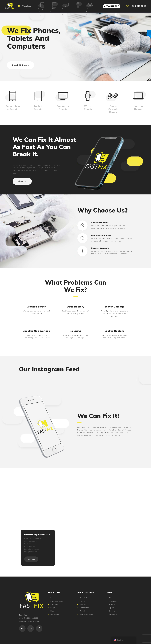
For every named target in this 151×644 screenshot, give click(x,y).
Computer (84, 608)
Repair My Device (20, 65)
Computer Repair (65, 12)
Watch (83, 611)
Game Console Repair (89, 12)
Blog (52, 611)
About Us (54, 604)
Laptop (83, 604)
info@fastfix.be (31, 552)
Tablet (83, 601)
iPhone (112, 598)
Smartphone (85, 598)
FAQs (53, 608)
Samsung (113, 601)
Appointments (57, 601)
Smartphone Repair (41, 12)
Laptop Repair (138, 108)
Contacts (55, 614)
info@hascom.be (32, 549)
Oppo (111, 608)
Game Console (86, 614)
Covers (112, 611)
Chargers (113, 614)
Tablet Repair (53, 10)
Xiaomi (112, 604)
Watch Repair (77, 10)
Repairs (54, 598)
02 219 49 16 (30, 546)
